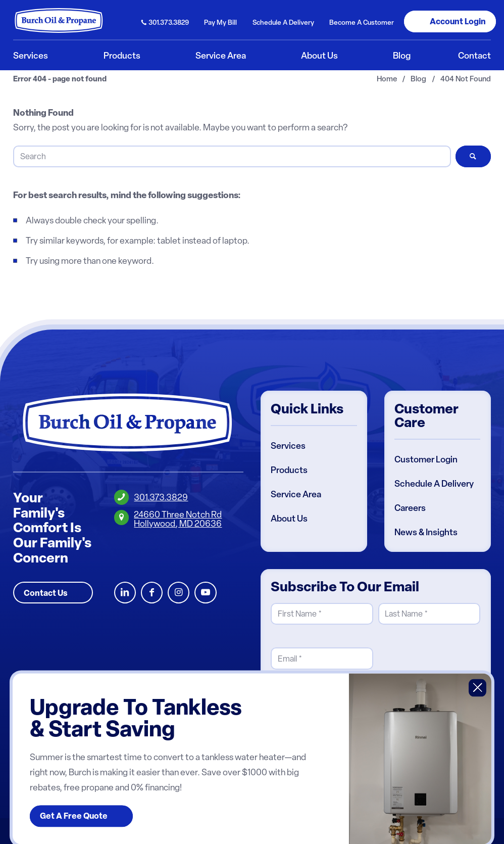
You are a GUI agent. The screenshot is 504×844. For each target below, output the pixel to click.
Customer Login (426, 459)
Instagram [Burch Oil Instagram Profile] (179, 593)
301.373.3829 (169, 22)
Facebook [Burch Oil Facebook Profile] (152, 593)
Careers (410, 508)
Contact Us (46, 593)
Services (288, 446)
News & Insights (426, 532)
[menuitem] (165, 21)
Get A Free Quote (74, 816)
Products (289, 470)
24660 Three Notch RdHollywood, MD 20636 (178, 519)
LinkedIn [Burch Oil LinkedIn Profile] (125, 593)
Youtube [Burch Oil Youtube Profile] (205, 593)
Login (458, 21)
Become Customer (362, 22)
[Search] (232, 156)
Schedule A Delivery (434, 484)
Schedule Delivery (283, 22)
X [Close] (477, 688)
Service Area (296, 494)
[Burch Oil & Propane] (59, 20)
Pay (220, 22)
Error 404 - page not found (60, 79)
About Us (289, 519)
